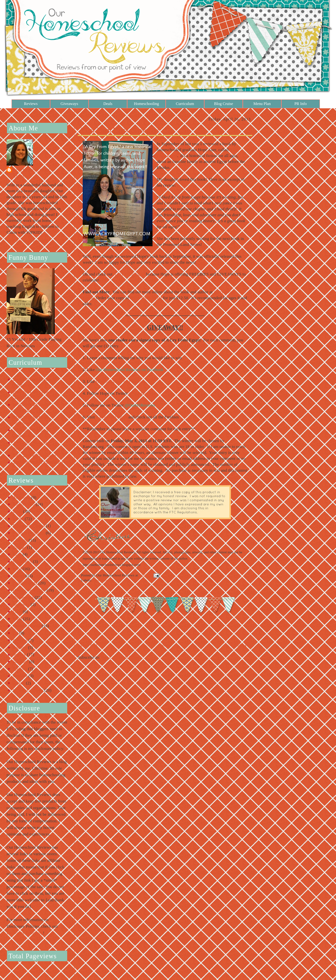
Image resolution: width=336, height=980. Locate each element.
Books (18, 519)
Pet (15, 633)
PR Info (301, 104)
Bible (17, 512)
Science (19, 654)
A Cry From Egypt (130, 274)
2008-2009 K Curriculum (34, 456)
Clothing (20, 540)
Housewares (23, 597)
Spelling (20, 669)
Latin (17, 612)
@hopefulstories (143, 393)
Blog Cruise (224, 104)
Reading (20, 648)
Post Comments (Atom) (121, 657)
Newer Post (88, 645)
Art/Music (22, 497)
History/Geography (29, 590)
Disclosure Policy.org (25, 933)
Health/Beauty (25, 583)
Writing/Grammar (28, 690)
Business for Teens (29, 526)
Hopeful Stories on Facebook (121, 382)
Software (20, 662)
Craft (17, 554)
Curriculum (185, 104)
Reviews (31, 104)
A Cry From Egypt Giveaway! (119, 130)
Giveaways (69, 104)
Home (166, 645)
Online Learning (27, 626)
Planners (20, 640)
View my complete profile (27, 241)
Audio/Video (24, 504)
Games (19, 576)
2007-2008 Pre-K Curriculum (38, 463)
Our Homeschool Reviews (32, 173)
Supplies (20, 676)
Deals (108, 104)
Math (17, 619)
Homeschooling (147, 104)
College (19, 547)
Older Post (243, 645)
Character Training (29, 533)
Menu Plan (262, 104)
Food (17, 569)
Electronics (22, 562)
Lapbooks (21, 604)
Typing (19, 683)
